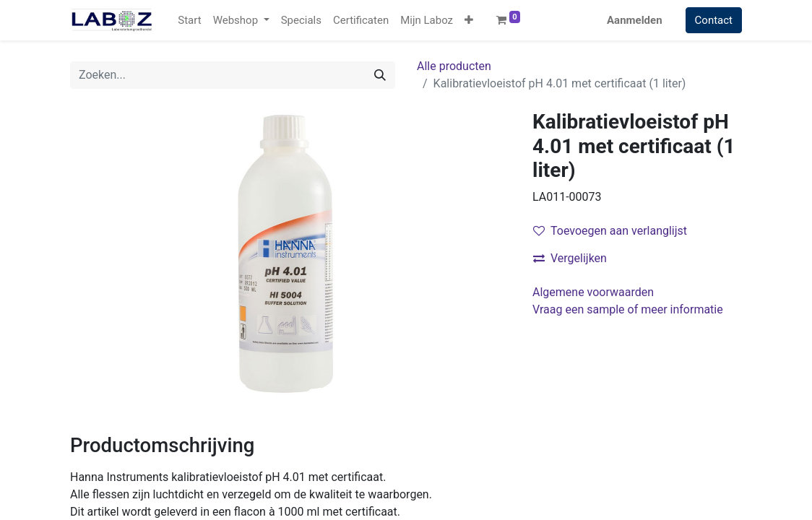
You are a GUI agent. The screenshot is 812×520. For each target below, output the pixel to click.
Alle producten (454, 66)
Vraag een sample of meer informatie (629, 309)
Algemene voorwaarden (593, 292)
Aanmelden (635, 20)
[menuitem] (189, 21)
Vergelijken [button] (570, 258)
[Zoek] (380, 75)
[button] (469, 21)
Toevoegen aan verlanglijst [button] (610, 231)
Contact (714, 20)
